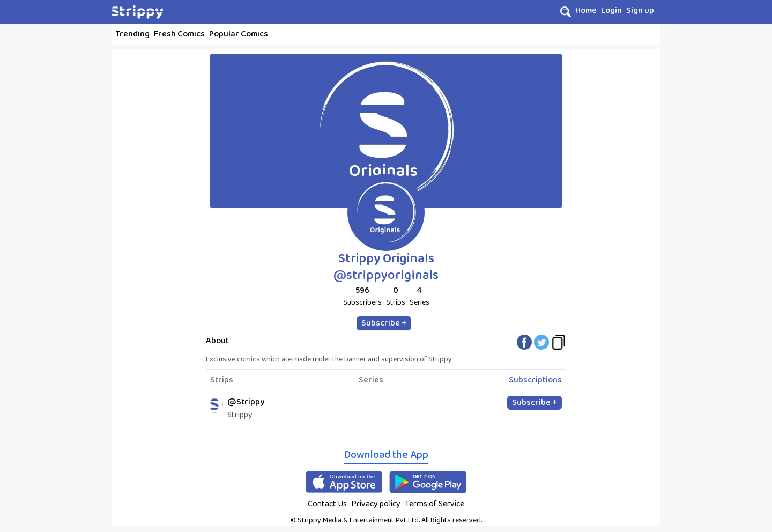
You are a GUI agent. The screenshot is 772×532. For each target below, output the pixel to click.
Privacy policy (376, 504)
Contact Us (327, 504)
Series (371, 380)
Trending (133, 34)
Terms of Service (435, 504)
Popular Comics (239, 34)
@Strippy (246, 402)
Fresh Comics (179, 34)
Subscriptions (535, 380)
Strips (222, 380)
